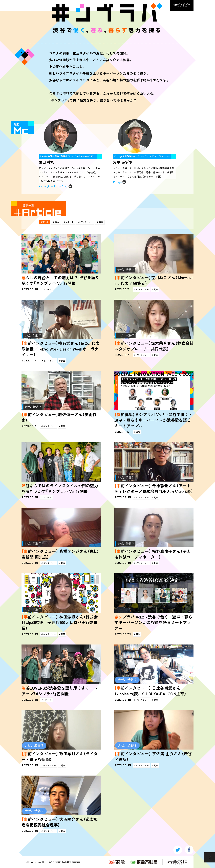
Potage (117, 182)
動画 (61, 222)
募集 (113, 222)
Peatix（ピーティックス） (53, 186)
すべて (47, 222)
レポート (76, 222)
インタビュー (96, 222)
